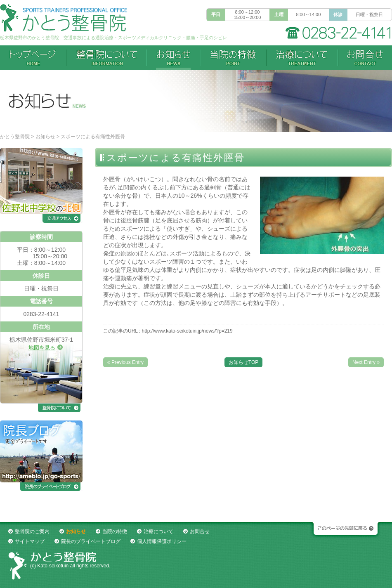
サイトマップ (30, 541)
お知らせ (45, 137)
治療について (302, 58)
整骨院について (107, 58)
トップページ (33, 58)
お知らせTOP (243, 362)
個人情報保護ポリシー (162, 541)
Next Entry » (366, 362)
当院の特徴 (233, 58)
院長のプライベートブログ (91, 541)
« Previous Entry (125, 362)
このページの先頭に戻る (345, 530)
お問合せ (365, 58)
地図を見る (42, 348)
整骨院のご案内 (32, 531)
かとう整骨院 (15, 137)
